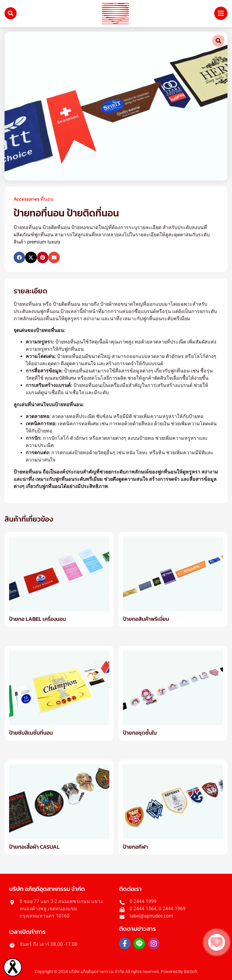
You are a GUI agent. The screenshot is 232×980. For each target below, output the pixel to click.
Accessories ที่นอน (34, 199)
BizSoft (191, 972)
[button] (19, 257)
